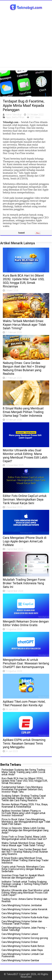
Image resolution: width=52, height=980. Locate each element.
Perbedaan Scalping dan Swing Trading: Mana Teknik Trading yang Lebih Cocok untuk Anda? (23, 772)
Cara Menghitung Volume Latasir (20, 934)
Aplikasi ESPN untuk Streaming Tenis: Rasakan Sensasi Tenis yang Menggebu (24, 743)
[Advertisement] (26, 41)
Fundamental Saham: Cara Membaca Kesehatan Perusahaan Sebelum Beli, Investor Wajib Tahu (22, 789)
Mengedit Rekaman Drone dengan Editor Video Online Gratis (26, 623)
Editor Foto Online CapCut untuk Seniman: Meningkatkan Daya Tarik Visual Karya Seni (25, 499)
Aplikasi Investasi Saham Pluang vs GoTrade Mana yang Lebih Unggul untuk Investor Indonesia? (23, 813)
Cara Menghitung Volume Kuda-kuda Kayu (25, 917)
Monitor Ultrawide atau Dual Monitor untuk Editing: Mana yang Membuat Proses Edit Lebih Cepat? (25, 456)
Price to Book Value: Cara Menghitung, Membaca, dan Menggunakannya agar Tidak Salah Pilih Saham (26, 822)
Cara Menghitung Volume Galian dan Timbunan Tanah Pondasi (22, 922)
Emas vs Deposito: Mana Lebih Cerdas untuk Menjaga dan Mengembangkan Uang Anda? (25, 830)
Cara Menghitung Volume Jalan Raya (22, 950)
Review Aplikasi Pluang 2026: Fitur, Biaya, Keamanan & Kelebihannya (25, 806)
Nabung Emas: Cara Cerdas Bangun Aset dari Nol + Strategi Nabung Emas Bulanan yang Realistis (24, 368)
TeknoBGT (12, 974)
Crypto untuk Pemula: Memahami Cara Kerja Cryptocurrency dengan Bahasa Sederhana (23, 869)
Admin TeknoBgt (14, 115)
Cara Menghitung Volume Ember (20, 942)
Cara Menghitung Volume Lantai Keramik (24, 909)
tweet (22, 233)
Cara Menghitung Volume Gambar (20, 960)
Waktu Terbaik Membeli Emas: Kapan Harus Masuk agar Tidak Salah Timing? (24, 325)
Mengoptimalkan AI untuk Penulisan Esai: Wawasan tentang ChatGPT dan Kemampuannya (26, 663)
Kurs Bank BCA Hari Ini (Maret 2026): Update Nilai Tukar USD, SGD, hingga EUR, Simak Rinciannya (23, 281)
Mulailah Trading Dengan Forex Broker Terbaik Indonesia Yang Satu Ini (24, 583)
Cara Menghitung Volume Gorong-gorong (25, 938)
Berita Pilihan (18, 117)
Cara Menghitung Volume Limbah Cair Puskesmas (23, 955)
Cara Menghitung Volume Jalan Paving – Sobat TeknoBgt (24, 929)
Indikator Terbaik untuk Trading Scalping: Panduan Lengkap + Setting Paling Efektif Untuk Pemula (25, 884)
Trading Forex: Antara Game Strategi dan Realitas (24, 900)
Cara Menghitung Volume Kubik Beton (23, 946)
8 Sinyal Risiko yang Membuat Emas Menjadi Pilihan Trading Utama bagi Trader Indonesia (23, 412)
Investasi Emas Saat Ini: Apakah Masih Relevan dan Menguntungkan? (23, 876)
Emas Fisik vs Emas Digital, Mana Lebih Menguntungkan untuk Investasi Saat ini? (24, 838)
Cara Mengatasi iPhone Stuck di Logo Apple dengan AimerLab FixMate (25, 541)
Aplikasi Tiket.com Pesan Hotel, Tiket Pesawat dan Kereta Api (24, 703)
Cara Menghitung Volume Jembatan (22, 905)
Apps (9, 117)
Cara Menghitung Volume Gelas (19, 913)
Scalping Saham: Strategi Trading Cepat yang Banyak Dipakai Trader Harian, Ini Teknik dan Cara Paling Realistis (24, 798)
